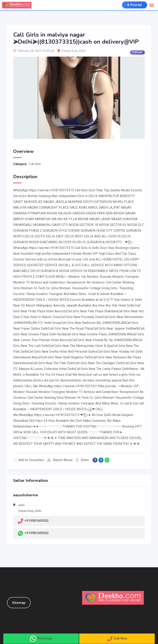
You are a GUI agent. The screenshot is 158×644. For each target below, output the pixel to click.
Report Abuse (60, 460)
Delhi (82, 51)
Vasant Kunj (69, 51)
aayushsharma (26, 495)
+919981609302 (36, 533)
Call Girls (35, 164)
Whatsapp (45, 638)
